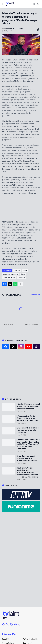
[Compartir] (38, 29)
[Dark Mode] (34, 4)
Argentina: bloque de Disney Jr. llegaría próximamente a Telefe (27, 458)
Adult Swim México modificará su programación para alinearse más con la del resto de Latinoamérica (27, 472)
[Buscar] (39, 4)
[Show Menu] (3, 4)
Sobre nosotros (29, 643)
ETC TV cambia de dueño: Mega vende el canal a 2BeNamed (28, 430)
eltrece (23, 274)
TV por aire (21, 278)
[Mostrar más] (21, 284)
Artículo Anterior (10, 324)
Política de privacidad (31, 639)
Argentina (17, 271)
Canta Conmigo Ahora (10, 274)
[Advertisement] (21, 374)
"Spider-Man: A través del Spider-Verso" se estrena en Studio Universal (28, 406)
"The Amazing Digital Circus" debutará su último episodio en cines (27, 418)
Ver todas (34, 295)
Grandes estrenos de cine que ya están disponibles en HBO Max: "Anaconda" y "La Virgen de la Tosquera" (28, 444)
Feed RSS (6, 639)
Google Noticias (8, 643)
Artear (25, 271)
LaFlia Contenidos (9, 278)
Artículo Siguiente (32, 324)
